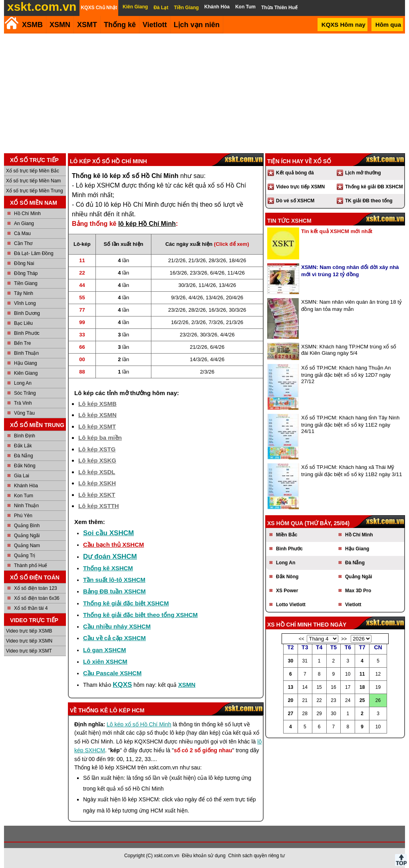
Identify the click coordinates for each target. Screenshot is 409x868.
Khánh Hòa (26, 486)
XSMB (32, 25)
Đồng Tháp (26, 273)
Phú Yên (23, 516)
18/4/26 (237, 260)
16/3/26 (178, 273)
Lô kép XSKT (97, 495)
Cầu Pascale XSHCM (112, 673)
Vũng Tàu (24, 413)
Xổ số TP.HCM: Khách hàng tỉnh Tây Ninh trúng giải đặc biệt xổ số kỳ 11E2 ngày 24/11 (350, 424)
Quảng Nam (27, 546)
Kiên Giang (26, 373)
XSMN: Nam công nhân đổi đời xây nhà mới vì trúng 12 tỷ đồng (350, 271)
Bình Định (25, 436)
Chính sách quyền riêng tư (256, 856)
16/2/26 (180, 322)
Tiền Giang (26, 283)
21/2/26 (177, 260)
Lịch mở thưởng (363, 173)
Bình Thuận (26, 353)
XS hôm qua (285, 523)
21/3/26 (197, 260)
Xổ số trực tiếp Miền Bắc (33, 171)
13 (291, 687)
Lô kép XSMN (97, 415)
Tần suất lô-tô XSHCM (114, 580)
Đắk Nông (25, 466)
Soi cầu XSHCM (108, 533)
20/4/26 (235, 298)
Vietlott (353, 605)
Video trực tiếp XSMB (29, 631)
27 (291, 714)
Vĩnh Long (25, 303)
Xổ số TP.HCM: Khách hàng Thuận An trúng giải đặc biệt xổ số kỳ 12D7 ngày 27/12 (346, 375)
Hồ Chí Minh (27, 214)
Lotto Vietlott (291, 605)
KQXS (122, 685)
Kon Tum (24, 496)
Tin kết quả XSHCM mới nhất (337, 231)
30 (291, 661)
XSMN (60, 25)
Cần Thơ (23, 243)
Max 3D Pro (358, 591)
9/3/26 (178, 298)
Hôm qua (388, 25)
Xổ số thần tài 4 (31, 608)
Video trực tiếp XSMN (29, 641)
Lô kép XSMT (97, 426)
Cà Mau (22, 233)
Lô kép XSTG (97, 449)
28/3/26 (217, 260)
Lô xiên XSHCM (105, 661)
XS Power (287, 591)
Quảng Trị (25, 556)
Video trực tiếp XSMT (29, 651)
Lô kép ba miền (100, 438)
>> (344, 639)
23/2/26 (177, 310)
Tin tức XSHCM (289, 221)
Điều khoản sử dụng (204, 856)
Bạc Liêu (23, 323)
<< (302, 639)
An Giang (24, 223)
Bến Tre (22, 343)
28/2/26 (197, 310)
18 (362, 687)
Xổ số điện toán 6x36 (37, 598)
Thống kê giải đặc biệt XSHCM (126, 603)
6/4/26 (217, 273)
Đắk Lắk (23, 446)
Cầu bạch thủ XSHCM (114, 545)
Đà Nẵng (24, 456)
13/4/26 (227, 285)
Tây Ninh (24, 293)
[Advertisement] (204, 93)
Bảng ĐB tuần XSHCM (114, 591)
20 (291, 700)
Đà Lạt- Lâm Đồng (34, 253)
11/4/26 (236, 273)
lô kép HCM (127, 710)
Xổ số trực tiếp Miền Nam (33, 181)
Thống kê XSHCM (108, 568)
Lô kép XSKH (97, 483)
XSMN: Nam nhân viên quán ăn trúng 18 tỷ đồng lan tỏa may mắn (351, 305)
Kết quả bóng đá (295, 173)
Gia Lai (22, 476)
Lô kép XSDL (97, 472)
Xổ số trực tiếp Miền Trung (35, 191)
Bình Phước (27, 333)
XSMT (87, 25)
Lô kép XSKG (97, 460)
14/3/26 (198, 359)
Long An (23, 383)
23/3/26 (198, 273)
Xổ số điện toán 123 (36, 588)
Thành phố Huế (31, 565)
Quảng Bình (27, 526)
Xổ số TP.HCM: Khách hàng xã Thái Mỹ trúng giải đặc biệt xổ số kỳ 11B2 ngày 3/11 (352, 471)
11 (362, 674)
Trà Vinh (23, 403)
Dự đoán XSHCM (110, 557)
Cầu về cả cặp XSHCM (114, 638)
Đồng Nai (24, 263)
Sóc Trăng (25, 393)
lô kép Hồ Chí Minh (147, 224)
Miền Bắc (287, 535)
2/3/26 (199, 322)
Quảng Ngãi (27, 536)
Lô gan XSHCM (105, 650)
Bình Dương (27, 313)
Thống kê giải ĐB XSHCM (374, 187)
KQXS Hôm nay (343, 25)
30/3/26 (187, 285)
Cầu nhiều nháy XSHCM (117, 626)
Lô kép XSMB (97, 404)
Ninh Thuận (26, 506)
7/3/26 (216, 322)
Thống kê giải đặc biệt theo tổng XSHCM (140, 615)
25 (362, 700)
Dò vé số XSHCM (295, 201)
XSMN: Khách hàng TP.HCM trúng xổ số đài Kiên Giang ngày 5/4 (349, 350)
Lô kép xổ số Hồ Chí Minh (139, 724)
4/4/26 (196, 298)
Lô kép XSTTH (99, 506)
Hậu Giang (26, 363)
